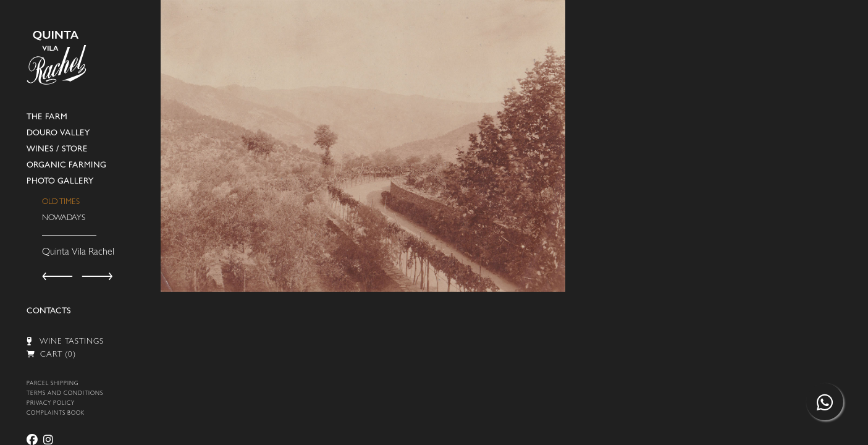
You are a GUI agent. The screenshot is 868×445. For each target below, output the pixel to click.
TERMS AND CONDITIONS (65, 394)
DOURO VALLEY (58, 134)
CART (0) (51, 355)
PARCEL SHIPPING (53, 384)
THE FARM (47, 118)
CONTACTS (49, 312)
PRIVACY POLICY (51, 404)
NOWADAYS (64, 218)
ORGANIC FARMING (66, 166)
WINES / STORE (57, 150)
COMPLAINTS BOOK (56, 414)
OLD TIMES (61, 202)
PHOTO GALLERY (60, 182)
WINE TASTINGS (65, 341)
